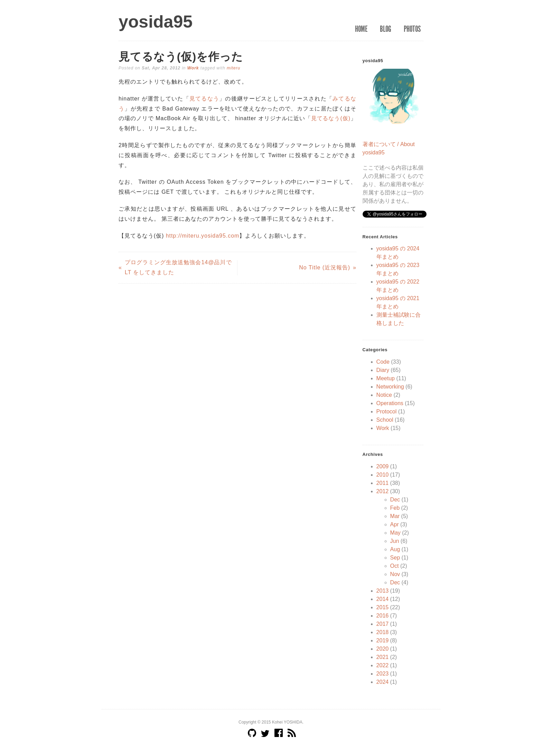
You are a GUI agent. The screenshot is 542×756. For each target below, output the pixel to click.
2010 (383, 475)
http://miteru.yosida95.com (203, 236)
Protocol (387, 412)
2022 (383, 665)
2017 (383, 624)
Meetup (386, 378)
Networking (390, 387)
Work (193, 68)
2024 (383, 682)
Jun (395, 541)
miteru (233, 68)
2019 (383, 640)
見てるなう (204, 99)
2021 (383, 657)
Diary (383, 370)
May (395, 533)
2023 (383, 674)
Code (383, 362)
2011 (383, 483)
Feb (395, 508)
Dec (395, 500)
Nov (395, 574)
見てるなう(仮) (331, 118)
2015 (383, 607)
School (385, 420)
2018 (383, 632)
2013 (383, 591)
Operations (390, 403)
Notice (384, 395)
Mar (395, 516)
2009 (383, 466)
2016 (383, 616)
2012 (383, 491)
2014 (383, 599)
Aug (395, 549)
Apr (395, 524)
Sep (395, 558)
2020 (383, 649)
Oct (395, 566)
